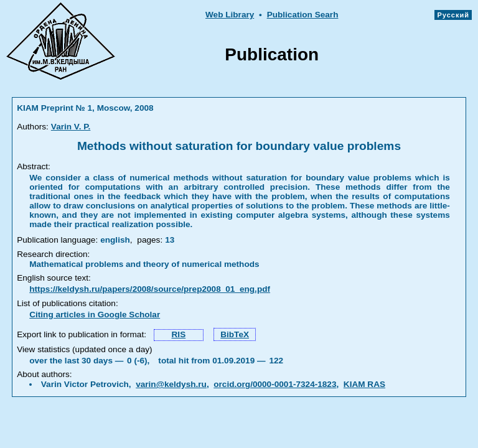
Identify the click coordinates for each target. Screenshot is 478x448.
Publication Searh (303, 15)
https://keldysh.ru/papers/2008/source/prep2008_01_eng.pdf (150, 289)
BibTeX (235, 334)
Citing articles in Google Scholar (95, 315)
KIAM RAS (364, 384)
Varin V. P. (71, 127)
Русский (453, 15)
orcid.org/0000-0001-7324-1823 (275, 384)
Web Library (230, 15)
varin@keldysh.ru (171, 384)
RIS (179, 334)
